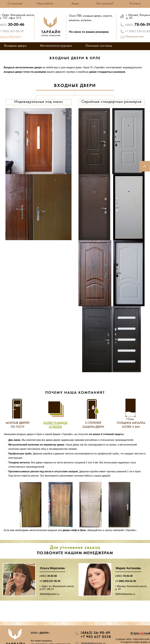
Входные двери (15, 46)
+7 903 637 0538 (96, 637)
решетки (74, 20)
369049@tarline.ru (50, 594)
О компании (15, 4)
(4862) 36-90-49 (96, 633)
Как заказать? (105, 4)
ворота (108, 16)
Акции (75, 4)
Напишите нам (135, 37)
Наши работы (45, 4)
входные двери (92, 16)
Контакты (135, 4)
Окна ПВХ (75, 16)
